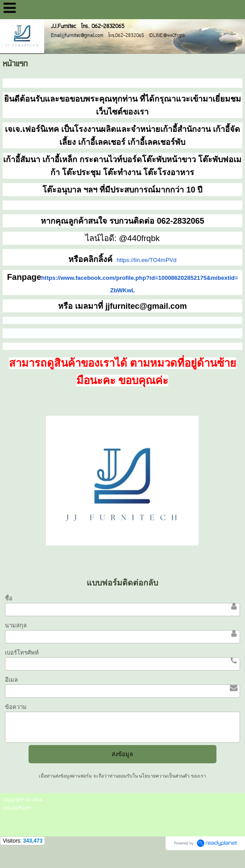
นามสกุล (16, 625)
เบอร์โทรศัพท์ (22, 653)
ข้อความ (16, 707)
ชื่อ (9, 598)
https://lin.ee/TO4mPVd (146, 260)
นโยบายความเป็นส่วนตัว (165, 776)
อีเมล (11, 680)
